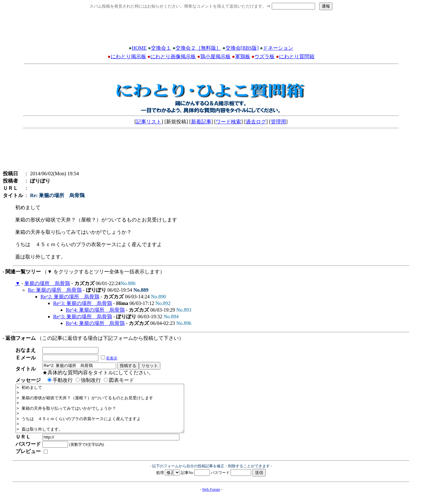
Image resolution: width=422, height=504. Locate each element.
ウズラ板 (264, 56)
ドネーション (278, 48)
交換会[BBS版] (242, 48)
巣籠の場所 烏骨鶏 (47, 283)
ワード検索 (228, 122)
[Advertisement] (211, 29)
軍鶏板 (243, 56)
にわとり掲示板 (128, 56)
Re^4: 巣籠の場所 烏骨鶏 (95, 310)
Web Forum (211, 499)
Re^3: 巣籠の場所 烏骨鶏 (83, 303)
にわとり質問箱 (297, 56)
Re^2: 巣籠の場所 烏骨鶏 (70, 297)
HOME (139, 48)
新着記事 (201, 122)
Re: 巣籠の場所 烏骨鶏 (55, 290)
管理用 (278, 122)
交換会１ (161, 48)
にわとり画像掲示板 (173, 56)
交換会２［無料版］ (198, 48)
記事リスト (149, 122)
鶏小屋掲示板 (215, 56)
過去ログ (256, 122)
